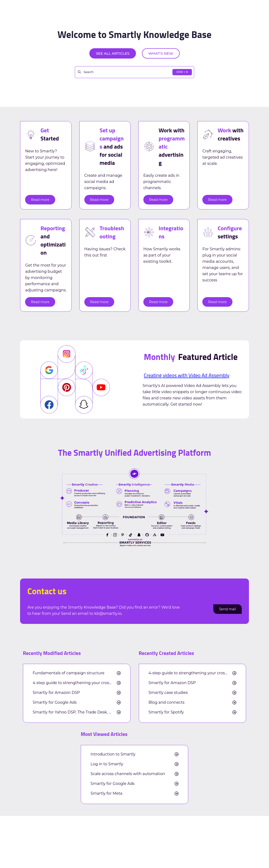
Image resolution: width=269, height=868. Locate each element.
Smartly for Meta (106, 793)
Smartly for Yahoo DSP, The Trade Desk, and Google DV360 (77, 712)
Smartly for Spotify (166, 712)
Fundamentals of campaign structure (69, 673)
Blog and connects (167, 702)
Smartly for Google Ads (55, 702)
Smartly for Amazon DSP (56, 693)
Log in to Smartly (107, 764)
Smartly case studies (168, 693)
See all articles (113, 53)
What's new (161, 53)
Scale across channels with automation (128, 774)
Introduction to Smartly (113, 754)
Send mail (227, 609)
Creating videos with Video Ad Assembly (187, 375)
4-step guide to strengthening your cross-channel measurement (77, 683)
